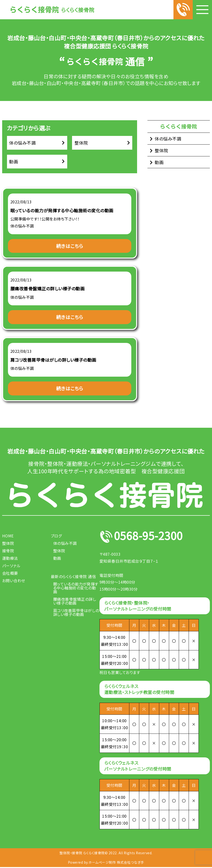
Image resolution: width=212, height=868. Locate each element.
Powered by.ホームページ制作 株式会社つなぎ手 (106, 863)
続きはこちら (70, 246)
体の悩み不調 (23, 143)
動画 (14, 162)
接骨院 (8, 551)
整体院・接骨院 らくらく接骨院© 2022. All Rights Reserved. (106, 854)
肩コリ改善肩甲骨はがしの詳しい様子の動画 (76, 613)
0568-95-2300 (149, 537)
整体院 (81, 143)
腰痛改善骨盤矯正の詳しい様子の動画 (75, 602)
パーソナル (11, 566)
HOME (8, 536)
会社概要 (10, 574)
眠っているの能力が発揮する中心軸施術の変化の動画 (76, 588)
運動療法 (10, 559)
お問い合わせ (14, 581)
